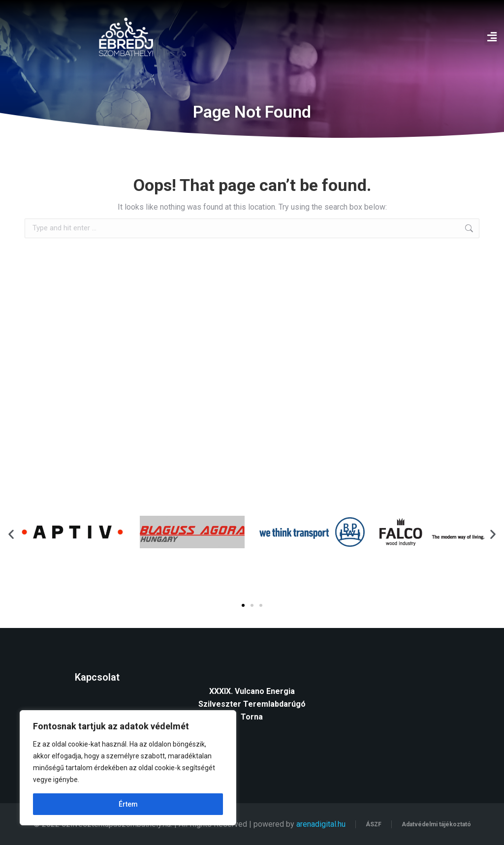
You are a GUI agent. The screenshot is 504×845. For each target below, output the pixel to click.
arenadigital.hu (321, 824)
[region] (128, 768)
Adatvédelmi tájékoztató (436, 824)
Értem (128, 804)
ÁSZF (374, 824)
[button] (492, 37)
